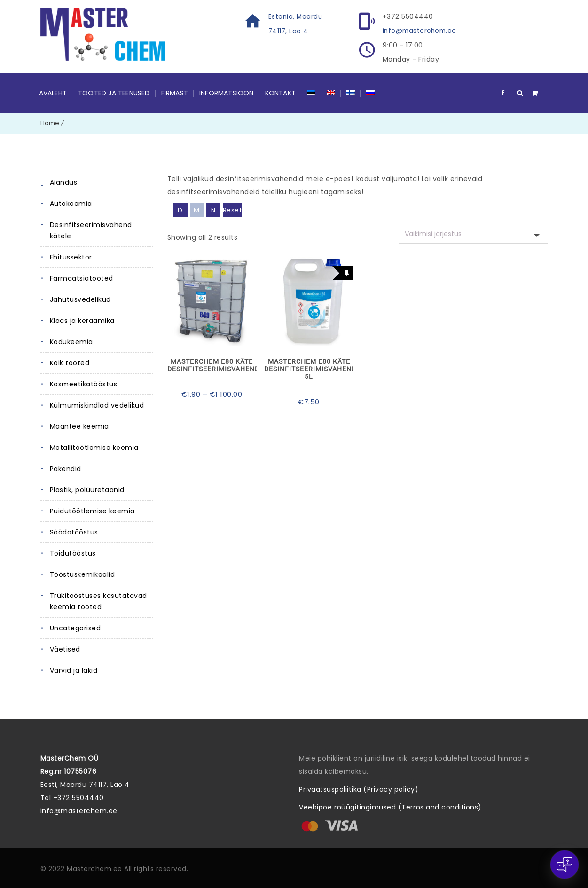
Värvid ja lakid (74, 670)
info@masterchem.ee (421, 31)
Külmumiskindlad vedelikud (97, 405)
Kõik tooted (70, 362)
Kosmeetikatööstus (84, 384)
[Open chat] (564, 864)
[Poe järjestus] (474, 233)
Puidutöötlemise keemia (92, 511)
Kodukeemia (71, 341)
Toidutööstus (73, 553)
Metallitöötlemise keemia (94, 447)
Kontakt (280, 93)
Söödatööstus (74, 532)
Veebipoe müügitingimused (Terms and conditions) (390, 807)
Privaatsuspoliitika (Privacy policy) (359, 789)
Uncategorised (75, 628)
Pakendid (66, 468)
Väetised (65, 649)
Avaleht (53, 93)
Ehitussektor (71, 257)
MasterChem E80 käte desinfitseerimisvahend (212, 365)
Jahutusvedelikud (80, 299)
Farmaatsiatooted (82, 278)
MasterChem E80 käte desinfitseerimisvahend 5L (309, 369)
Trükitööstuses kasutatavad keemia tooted (98, 601)
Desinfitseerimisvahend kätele (91, 230)
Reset (233, 210)
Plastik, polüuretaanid (87, 489)
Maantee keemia (79, 426)
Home (50, 122)
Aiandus (64, 182)
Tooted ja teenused (114, 93)
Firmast (175, 93)
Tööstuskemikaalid (82, 574)
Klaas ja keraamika (82, 320)
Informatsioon (227, 93)
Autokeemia (71, 203)
